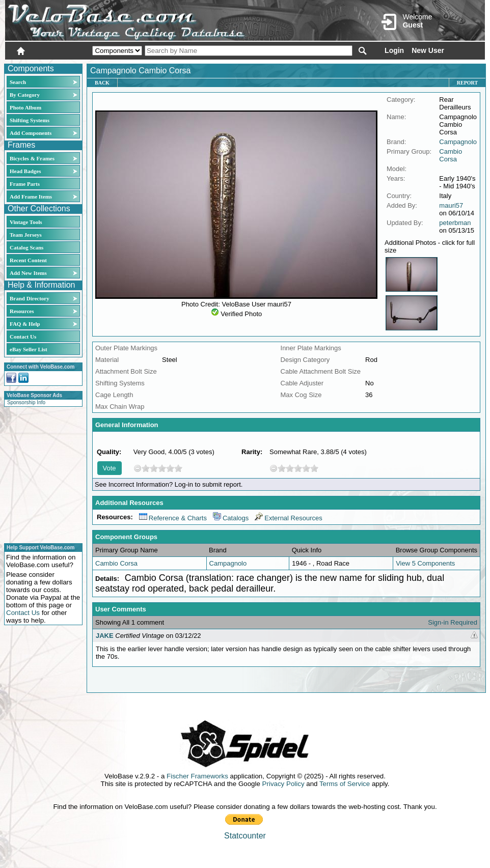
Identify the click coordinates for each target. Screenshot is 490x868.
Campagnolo (458, 142)
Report (467, 83)
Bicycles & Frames (33, 158)
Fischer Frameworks (197, 776)
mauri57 (451, 205)
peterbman (455, 223)
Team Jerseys (26, 235)
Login (394, 50)
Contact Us (23, 337)
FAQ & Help (25, 324)
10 (178, 468)
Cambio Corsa (451, 155)
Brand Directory (30, 298)
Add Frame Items (31, 197)
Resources (22, 311)
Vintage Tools (26, 222)
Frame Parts (25, 184)
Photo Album (25, 107)
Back (102, 83)
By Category (25, 95)
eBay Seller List (29, 349)
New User (428, 50)
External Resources (288, 518)
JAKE (105, 636)
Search (18, 82)
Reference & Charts (173, 518)
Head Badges (25, 171)
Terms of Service (345, 784)
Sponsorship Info (26, 402)
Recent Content (28, 260)
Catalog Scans (26, 247)
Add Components (31, 133)
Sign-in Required (453, 622)
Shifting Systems (30, 120)
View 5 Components (425, 563)
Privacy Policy (283, 784)
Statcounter (245, 836)
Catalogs (231, 518)
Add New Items (28, 273)
